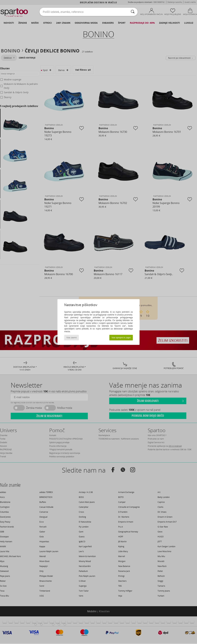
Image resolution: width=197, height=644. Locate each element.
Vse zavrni (72, 338)
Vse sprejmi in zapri (121, 338)
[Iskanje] (133, 12)
